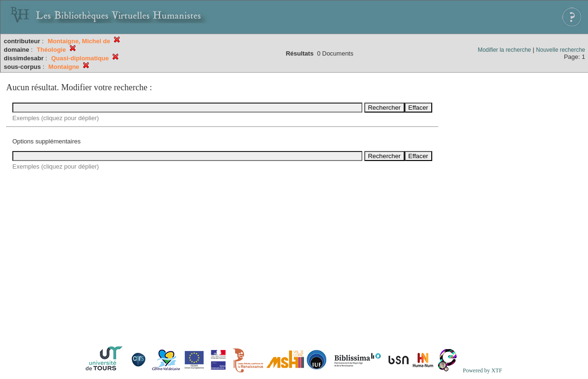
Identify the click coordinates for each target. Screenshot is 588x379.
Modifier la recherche (504, 50)
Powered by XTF (482, 370)
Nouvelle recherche (561, 50)
